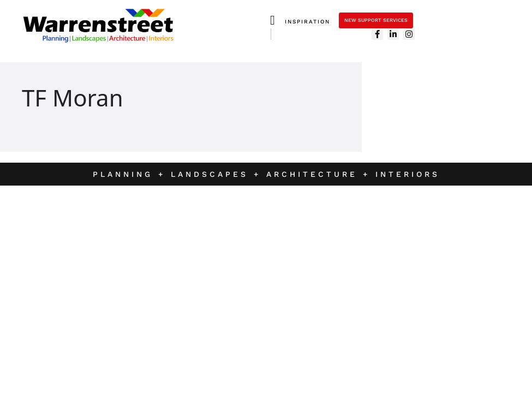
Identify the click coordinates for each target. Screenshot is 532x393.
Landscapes (212, 174)
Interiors (408, 174)
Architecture (315, 174)
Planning (123, 174)
